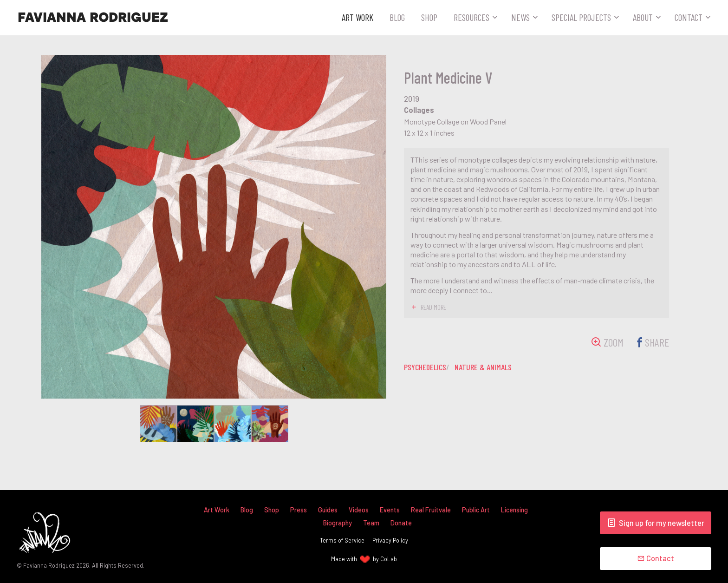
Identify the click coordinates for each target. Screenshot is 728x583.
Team (371, 523)
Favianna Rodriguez (93, 18)
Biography (338, 523)
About (643, 17)
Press (299, 510)
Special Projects (581, 17)
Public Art (476, 510)
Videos (359, 510)
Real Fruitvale (431, 510)
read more (433, 307)
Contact (689, 17)
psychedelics (426, 367)
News (520, 17)
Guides (328, 510)
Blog (397, 17)
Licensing (514, 510)
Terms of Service (342, 540)
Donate (401, 523)
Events (390, 510)
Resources (471, 17)
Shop (429, 17)
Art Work (357, 17)
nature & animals (484, 367)
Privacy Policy (390, 540)
